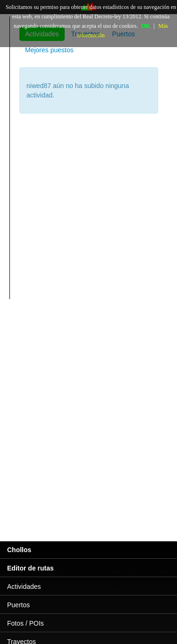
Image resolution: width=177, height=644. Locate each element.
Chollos (19, 550)
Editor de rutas (30, 568)
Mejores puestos (49, 50)
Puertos (18, 605)
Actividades (24, 587)
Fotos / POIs (25, 623)
